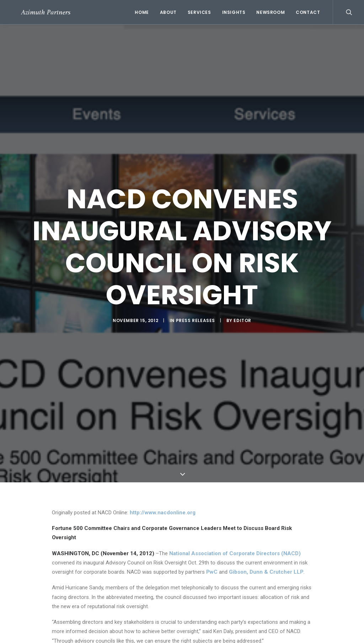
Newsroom (271, 12)
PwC (212, 572)
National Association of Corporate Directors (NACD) (235, 553)
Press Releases (196, 320)
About (168, 12)
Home (142, 12)
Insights (234, 12)
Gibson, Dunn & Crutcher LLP (266, 572)
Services (199, 12)
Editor (242, 320)
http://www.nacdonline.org (163, 513)
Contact (308, 12)
